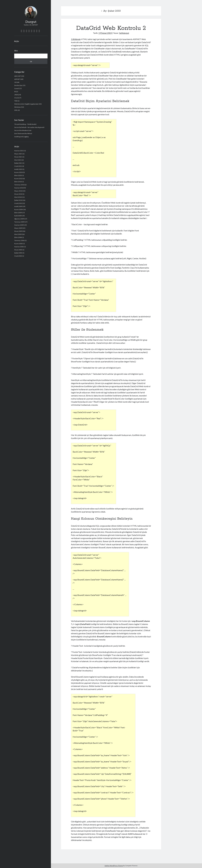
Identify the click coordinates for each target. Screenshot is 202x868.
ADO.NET (18, 76)
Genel (16, 88)
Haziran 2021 (19, 151)
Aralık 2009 (18, 206)
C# (15, 82)
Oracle (17, 98)
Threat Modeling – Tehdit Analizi (25, 124)
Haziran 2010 (19, 188)
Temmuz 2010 (19, 185)
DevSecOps (18, 85)
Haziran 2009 (19, 225)
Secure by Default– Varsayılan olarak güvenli (29, 127)
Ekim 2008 (18, 237)
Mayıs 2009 (18, 228)
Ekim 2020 (18, 175)
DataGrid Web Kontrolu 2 (111, 28)
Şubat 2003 (18, 253)
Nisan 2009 (18, 231)
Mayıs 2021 (18, 154)
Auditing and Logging (21, 137)
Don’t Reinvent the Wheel (23, 133)
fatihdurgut (124, 33)
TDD (16, 101)
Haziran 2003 (19, 247)
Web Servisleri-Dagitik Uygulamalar (26, 104)
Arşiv (17, 41)
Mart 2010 (18, 197)
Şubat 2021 (18, 163)
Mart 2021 (18, 160)
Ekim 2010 (18, 182)
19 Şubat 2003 (105, 33)
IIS (15, 92)
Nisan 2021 (18, 157)
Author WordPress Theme (114, 866)
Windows (18, 107)
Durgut (31, 22)
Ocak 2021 (18, 166)
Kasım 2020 (18, 172)
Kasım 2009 (18, 209)
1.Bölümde (76, 39)
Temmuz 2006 (19, 240)
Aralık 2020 (18, 169)
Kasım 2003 (18, 244)
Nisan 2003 (18, 250)
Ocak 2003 (18, 256)
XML (16, 110)
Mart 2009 (18, 234)
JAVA (16, 95)
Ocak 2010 (18, 203)
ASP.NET (17, 79)
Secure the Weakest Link (23, 130)
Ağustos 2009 (19, 219)
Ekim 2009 (18, 213)
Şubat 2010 (18, 200)
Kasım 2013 (18, 179)
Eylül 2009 (18, 216)
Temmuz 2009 (19, 222)
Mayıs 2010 (18, 191)
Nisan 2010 (18, 194)
